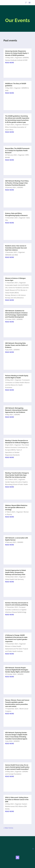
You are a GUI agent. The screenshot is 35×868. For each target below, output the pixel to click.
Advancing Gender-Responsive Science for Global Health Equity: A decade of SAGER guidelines (17, 53)
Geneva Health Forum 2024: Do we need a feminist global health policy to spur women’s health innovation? (17, 767)
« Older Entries (8, 828)
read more (10, 63)
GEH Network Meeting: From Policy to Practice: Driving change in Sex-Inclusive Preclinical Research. (17, 183)
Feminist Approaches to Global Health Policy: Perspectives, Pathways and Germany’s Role (15, 572)
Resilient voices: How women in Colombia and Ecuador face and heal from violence (16, 248)
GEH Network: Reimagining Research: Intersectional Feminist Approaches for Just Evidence (16, 410)
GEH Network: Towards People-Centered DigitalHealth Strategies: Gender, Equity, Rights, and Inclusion (17, 670)
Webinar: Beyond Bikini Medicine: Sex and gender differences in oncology (16, 508)
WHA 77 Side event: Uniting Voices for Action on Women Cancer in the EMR (17, 800)
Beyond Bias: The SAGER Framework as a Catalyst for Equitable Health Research (17, 151)
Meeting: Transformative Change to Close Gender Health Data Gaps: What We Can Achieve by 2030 (17, 475)
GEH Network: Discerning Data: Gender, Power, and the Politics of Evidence (16, 345)
